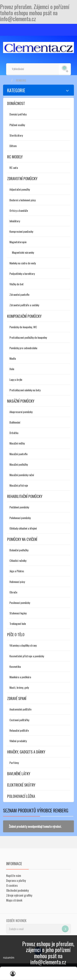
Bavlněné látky (19, 774)
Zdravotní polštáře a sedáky (24, 305)
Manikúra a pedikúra (20, 677)
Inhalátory (15, 221)
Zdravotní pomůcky (22, 178)
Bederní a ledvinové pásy (22, 200)
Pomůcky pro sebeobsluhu (23, 348)
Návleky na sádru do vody (23, 263)
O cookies (12, 885)
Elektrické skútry (21, 785)
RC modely (15, 157)
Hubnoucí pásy (17, 582)
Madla (13, 358)
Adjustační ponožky (20, 189)
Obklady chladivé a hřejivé (23, 528)
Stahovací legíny (18, 613)
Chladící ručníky (18, 560)
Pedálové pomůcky (19, 507)
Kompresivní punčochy (21, 231)
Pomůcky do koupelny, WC (23, 327)
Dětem (13, 146)
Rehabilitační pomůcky (25, 496)
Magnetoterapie (18, 242)
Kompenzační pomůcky (24, 316)
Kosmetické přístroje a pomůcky (27, 656)
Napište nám (14, 875)
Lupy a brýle (16, 379)
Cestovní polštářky (19, 720)
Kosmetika (15, 666)
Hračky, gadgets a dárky (26, 752)
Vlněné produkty (18, 741)
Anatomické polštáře (20, 709)
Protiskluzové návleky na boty (25, 390)
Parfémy (14, 763)
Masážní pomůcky (21, 401)
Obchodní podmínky (17, 890)
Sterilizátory (16, 135)
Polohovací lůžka (21, 796)
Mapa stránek (14, 900)
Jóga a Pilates (17, 571)
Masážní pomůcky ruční (22, 475)
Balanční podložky (19, 550)
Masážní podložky (19, 464)
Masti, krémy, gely (19, 687)
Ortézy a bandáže (19, 210)
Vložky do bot (17, 284)
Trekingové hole (18, 624)
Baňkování (15, 422)
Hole (12, 369)
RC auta (14, 168)
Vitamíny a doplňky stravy (23, 645)
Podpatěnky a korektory (22, 274)
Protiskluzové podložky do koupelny (28, 337)
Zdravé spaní (17, 698)
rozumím (9, 958)
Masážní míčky (17, 443)
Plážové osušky (17, 125)
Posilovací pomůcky (20, 603)
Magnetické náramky (23, 252)
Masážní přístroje (19, 485)
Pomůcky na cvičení (22, 539)
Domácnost (16, 103)
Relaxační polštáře (19, 730)
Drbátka (14, 433)
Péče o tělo (16, 635)
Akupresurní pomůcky (21, 412)
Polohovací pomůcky (20, 518)
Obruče (13, 592)
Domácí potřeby (18, 114)
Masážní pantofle (18, 454)
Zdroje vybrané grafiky (19, 895)
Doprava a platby (16, 880)
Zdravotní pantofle (19, 294)
